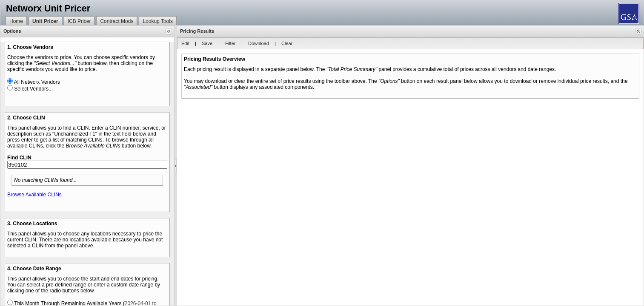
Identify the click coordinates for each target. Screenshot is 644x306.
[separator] (176, 166)
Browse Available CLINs (34, 195)
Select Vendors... (33, 89)
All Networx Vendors (37, 82)
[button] (169, 31)
